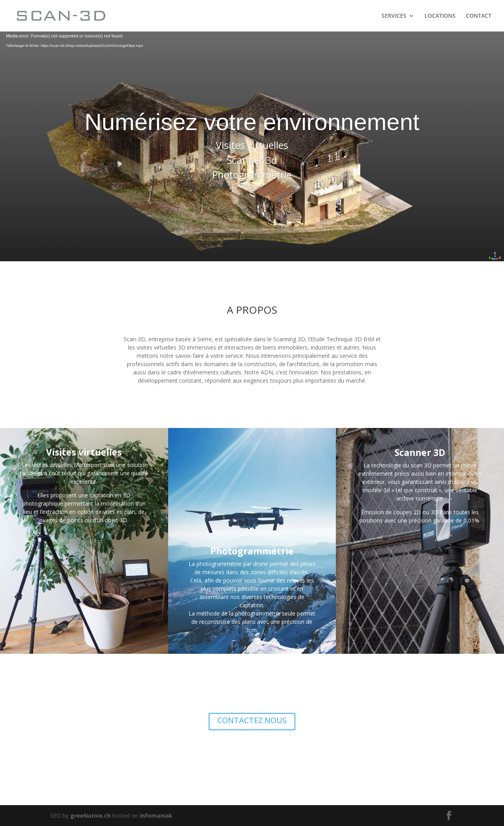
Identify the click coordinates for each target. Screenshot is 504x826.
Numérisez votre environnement (252, 122)
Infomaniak (156, 816)
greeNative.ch (90, 816)
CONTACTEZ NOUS (252, 720)
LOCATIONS (440, 16)
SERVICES (394, 16)
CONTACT (479, 16)
